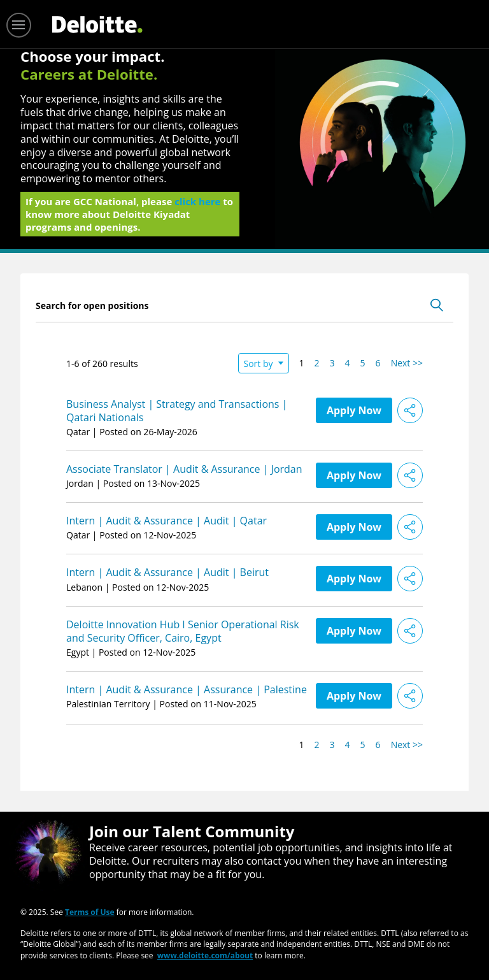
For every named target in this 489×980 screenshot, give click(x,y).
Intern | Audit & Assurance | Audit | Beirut (167, 572)
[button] (410, 410)
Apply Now (354, 410)
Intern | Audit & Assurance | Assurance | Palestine (187, 689)
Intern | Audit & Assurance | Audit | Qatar (167, 521)
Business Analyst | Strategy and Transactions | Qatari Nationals (177, 411)
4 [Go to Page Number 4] (348, 363)
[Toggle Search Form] (437, 305)
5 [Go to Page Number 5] (363, 363)
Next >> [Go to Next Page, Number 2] (407, 363)
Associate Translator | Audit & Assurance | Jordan (184, 469)
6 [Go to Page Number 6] (378, 363)
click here (197, 205)
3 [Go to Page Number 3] (332, 363)
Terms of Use (90, 912)
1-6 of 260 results (102, 364)
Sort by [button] (259, 364)
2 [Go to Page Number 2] (317, 363)
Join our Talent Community (192, 831)
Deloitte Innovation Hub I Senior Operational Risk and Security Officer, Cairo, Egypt (183, 631)
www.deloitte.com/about (205, 954)
